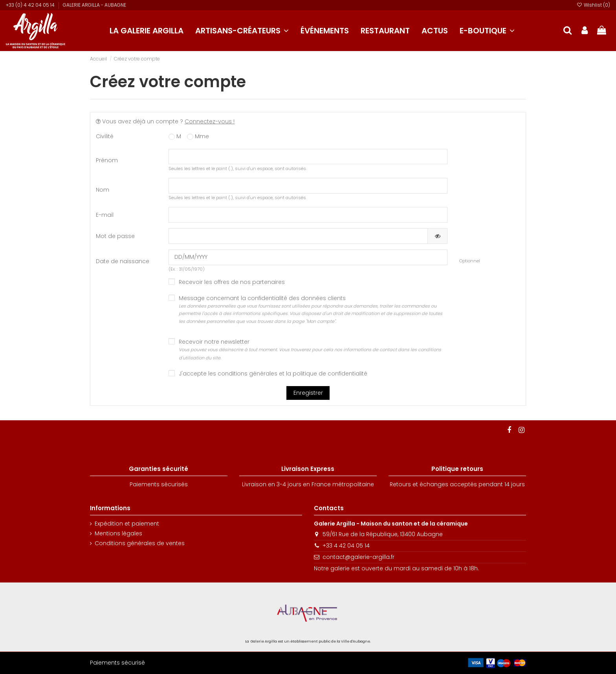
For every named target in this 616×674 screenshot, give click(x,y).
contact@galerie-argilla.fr (358, 557)
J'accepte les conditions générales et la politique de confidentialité (273, 374)
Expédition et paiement (127, 524)
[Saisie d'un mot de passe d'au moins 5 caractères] (298, 236)
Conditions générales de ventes (140, 543)
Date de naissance (123, 261)
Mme (198, 136)
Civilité (105, 136)
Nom (103, 190)
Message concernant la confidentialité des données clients (313, 310)
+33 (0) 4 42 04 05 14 (31, 5)
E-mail (105, 215)
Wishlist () (593, 5)
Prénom (107, 160)
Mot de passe (115, 236)
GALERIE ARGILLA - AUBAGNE (94, 5)
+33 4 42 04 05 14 (346, 546)
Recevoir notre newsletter (310, 350)
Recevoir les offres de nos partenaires (232, 282)
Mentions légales (118, 534)
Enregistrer (308, 393)
